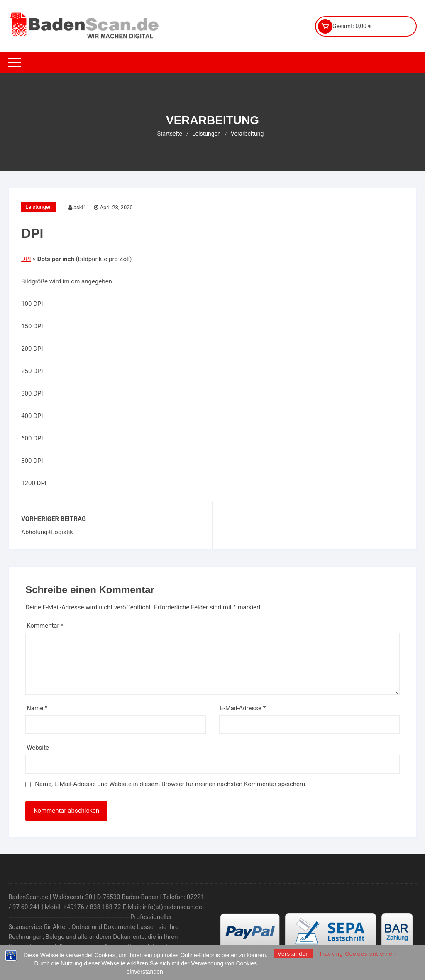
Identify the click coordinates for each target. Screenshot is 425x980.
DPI (26, 259)
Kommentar (45, 626)
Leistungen (39, 207)
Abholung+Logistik (47, 532)
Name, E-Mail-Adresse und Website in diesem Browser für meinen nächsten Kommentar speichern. (171, 784)
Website (38, 748)
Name (37, 708)
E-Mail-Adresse (243, 708)
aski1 (80, 207)
